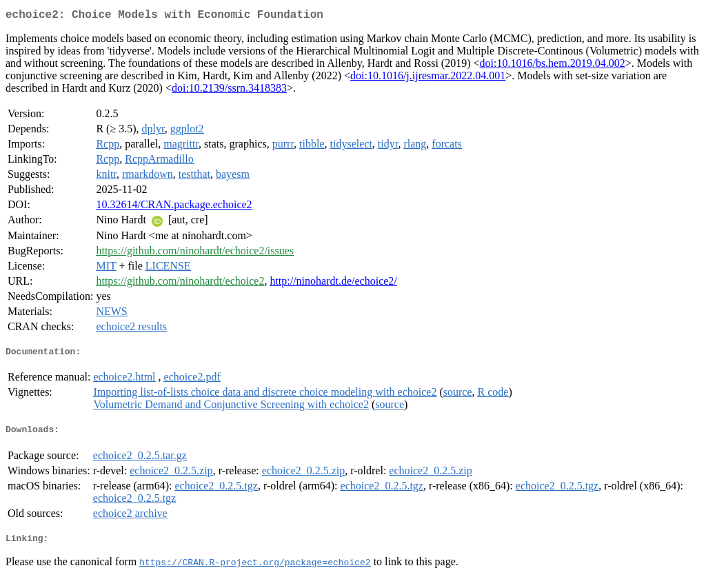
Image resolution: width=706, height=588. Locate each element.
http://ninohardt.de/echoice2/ (333, 284)
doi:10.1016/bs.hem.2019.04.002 (553, 66)
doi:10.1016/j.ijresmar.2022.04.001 (428, 78)
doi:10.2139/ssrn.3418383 (229, 91)
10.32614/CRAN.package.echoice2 (174, 207)
